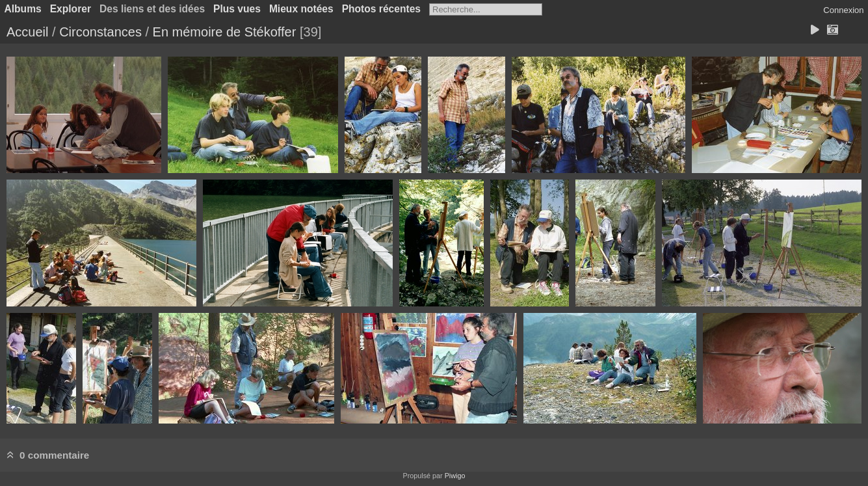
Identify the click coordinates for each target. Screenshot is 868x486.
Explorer (71, 9)
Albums (23, 9)
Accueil (27, 32)
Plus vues (237, 9)
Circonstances (100, 32)
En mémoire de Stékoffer (225, 32)
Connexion (843, 10)
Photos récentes (381, 9)
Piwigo (455, 476)
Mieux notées (301, 9)
